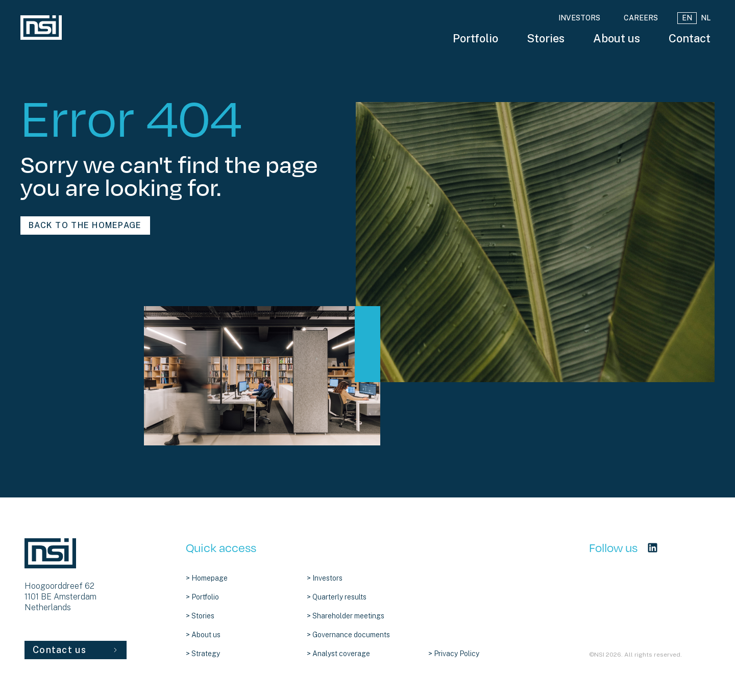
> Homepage (207, 578)
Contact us (76, 650)
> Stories (200, 616)
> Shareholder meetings (346, 616)
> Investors (325, 578)
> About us (203, 635)
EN (687, 18)
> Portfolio (202, 597)
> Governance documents (348, 635)
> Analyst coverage (338, 654)
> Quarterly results (337, 597)
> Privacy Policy (454, 654)
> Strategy (203, 654)
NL (706, 18)
